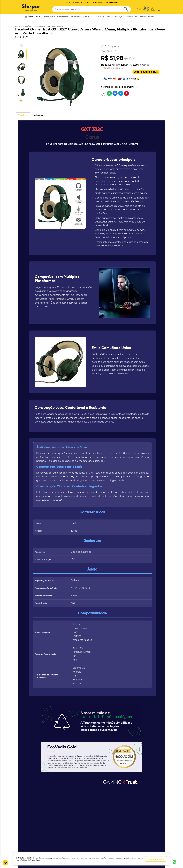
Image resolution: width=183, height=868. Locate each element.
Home (18, 26)
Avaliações (38, 115)
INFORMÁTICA (49, 17)
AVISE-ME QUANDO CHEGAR (146, 72)
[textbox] (91, 9)
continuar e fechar (156, 859)
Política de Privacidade (30, 860)
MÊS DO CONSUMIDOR (145, 17)
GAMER (60, 26)
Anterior (22, 45)
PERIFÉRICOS (29, 26)
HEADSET (41, 26)
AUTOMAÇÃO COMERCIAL (82, 17)
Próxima (21, 101)
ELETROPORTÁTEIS (102, 17)
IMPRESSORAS (63, 17)
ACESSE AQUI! (112, 2)
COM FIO (51, 26)
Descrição (23, 115)
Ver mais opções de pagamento (119, 87)
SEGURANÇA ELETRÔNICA (123, 17)
